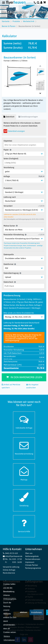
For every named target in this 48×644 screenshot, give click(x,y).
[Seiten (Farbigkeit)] (24, 163)
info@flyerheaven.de (13, 556)
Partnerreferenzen (33, 559)
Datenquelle (9, 254)
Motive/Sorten (9, 226)
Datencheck (8, 282)
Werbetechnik (29, 21)
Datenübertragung (11, 273)
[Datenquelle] (26, 258)
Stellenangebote (32, 556)
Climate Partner (32, 565)
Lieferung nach (10, 197)
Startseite (6, 21)
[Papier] (26, 154)
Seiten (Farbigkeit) (11, 158)
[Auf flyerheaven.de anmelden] (41, 3)
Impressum (30, 562)
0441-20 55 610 (10, 553)
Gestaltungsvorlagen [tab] (28, 117)
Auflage (7, 176)
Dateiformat (8, 264)
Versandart (8, 206)
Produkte (16, 21)
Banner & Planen (9, 26)
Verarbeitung (9, 167)
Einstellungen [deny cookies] (36, 614)
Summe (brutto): (13, 48)
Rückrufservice (9, 573)
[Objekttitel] (24, 145)
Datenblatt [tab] (9, 117)
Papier (6, 150)
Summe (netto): (13, 43)
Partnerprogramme (33, 568)
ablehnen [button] (24, 614)
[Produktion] (26, 192)
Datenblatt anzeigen (14, 131)
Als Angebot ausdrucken (32, 386)
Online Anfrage (9, 570)
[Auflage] (26, 180)
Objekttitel (8, 141)
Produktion (8, 188)
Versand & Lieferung (11, 567)
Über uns (29, 553)
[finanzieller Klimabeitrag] (26, 239)
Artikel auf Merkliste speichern (11, 386)
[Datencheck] (24, 286)
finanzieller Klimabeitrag (14, 234)
